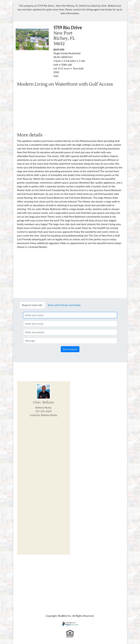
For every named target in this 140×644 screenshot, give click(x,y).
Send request (70, 349)
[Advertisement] (70, 110)
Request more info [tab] (32, 305)
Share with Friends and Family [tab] (64, 305)
